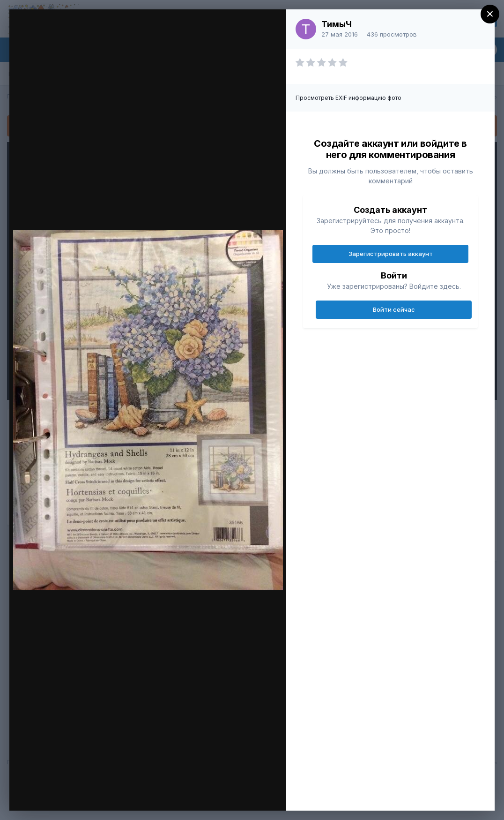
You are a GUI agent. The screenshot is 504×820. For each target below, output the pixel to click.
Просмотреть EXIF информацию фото (348, 98)
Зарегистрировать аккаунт (391, 254)
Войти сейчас (394, 309)
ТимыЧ (337, 24)
